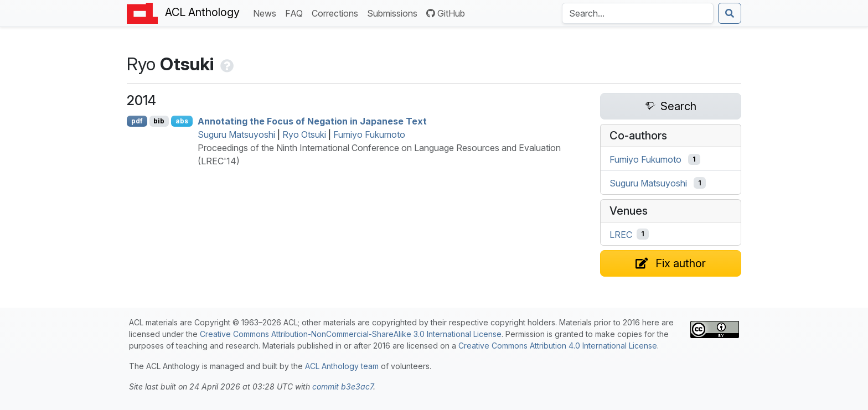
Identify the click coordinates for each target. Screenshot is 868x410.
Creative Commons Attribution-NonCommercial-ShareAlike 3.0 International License (351, 334)
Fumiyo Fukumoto (369, 134)
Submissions (394, 12)
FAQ (296, 12)
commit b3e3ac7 (343, 386)
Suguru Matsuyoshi (236, 134)
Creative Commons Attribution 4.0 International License (558, 346)
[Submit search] (730, 13)
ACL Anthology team (342, 366)
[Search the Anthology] (638, 13)
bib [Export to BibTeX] (159, 121)
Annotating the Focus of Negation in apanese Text (312, 121)
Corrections (337, 12)
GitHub (446, 13)
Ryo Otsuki (304, 134)
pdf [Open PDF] (137, 121)
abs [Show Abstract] (182, 121)
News (267, 12)
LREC (621, 234)
